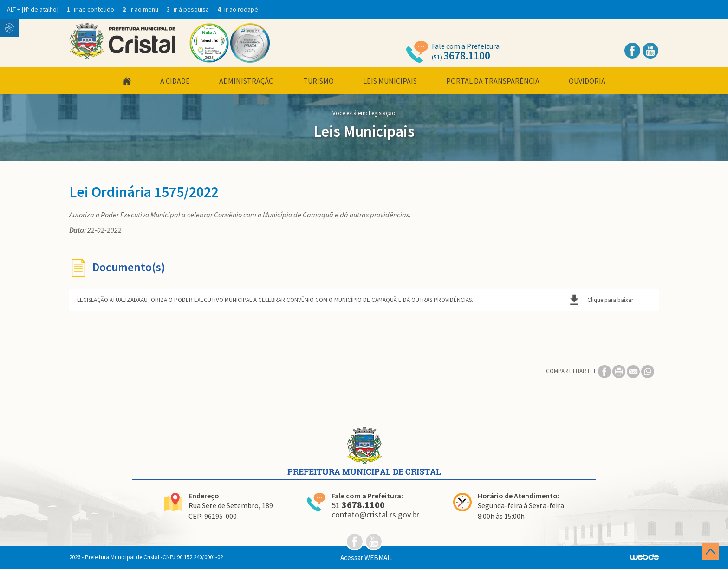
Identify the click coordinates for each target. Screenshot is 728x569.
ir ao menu (141, 9)
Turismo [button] (318, 81)
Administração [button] (247, 81)
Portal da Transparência (493, 81)
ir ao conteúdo (91, 9)
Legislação (382, 113)
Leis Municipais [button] (390, 81)
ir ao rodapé (238, 9)
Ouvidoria (587, 81)
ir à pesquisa (188, 9)
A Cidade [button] (175, 81)
